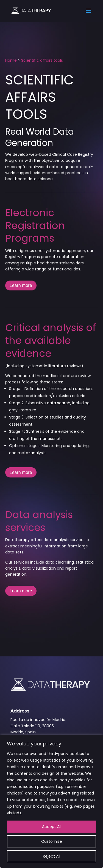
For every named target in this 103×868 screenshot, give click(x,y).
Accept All (52, 827)
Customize (52, 841)
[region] (51, 801)
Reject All (51, 856)
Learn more (21, 285)
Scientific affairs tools (42, 60)
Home (11, 60)
